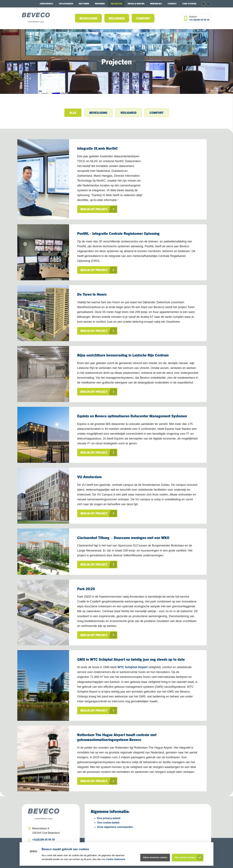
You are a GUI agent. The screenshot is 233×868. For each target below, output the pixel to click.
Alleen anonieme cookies (155, 857)
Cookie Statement (116, 859)
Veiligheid (117, 18)
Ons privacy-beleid (109, 818)
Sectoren (84, 3)
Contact (172, 3)
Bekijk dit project (94, 209)
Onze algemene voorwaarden (115, 827)
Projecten (116, 3)
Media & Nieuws (136, 3)
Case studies (189, 3)
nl (203, 4)
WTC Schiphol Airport (133, 667)
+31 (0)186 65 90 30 (199, 20)
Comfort (143, 18)
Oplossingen (66, 3)
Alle (73, 113)
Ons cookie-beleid (108, 823)
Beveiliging (88, 18)
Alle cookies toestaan (185, 857)
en (209, 4)
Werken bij (156, 3)
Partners (100, 3)
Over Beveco (46, 3)
